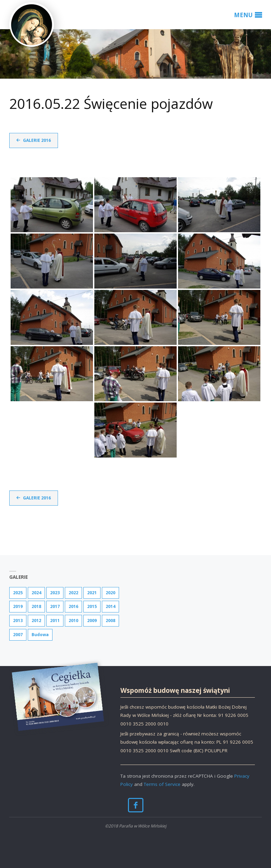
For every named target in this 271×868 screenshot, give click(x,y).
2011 (55, 621)
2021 (92, 593)
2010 (73, 621)
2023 (55, 593)
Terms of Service (162, 784)
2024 (36, 593)
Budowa (40, 635)
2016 (73, 606)
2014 (110, 606)
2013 (18, 621)
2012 (36, 621)
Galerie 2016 (37, 140)
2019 (18, 606)
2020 (110, 593)
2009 (92, 621)
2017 (55, 606)
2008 (110, 621)
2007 (18, 635)
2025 (18, 593)
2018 (36, 606)
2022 (73, 593)
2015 (92, 606)
